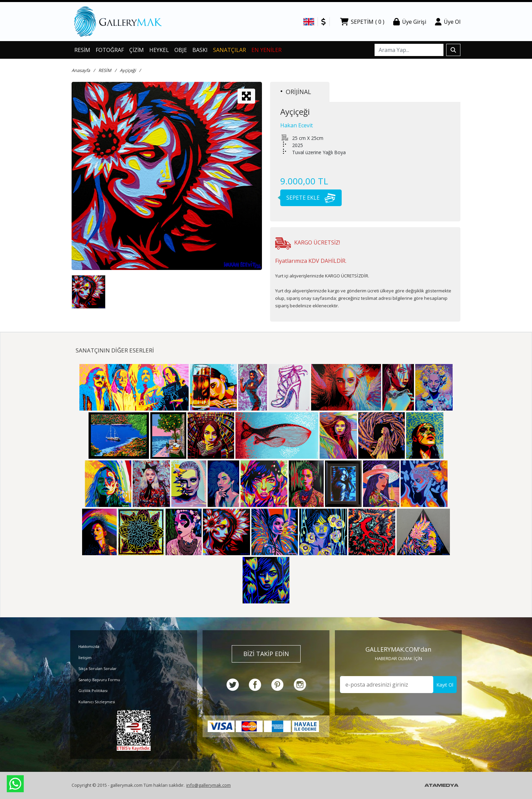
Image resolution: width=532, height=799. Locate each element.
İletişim (85, 658)
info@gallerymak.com (208, 785)
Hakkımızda (89, 646)
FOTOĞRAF (110, 50)
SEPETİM (362, 22)
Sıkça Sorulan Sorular (98, 668)
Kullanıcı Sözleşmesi (97, 702)
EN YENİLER (267, 50)
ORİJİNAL (296, 92)
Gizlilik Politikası (93, 691)
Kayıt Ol (445, 685)
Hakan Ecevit (297, 125)
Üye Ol (448, 22)
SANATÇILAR (230, 50)
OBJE (181, 50)
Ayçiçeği (128, 70)
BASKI (200, 50)
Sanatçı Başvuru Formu (99, 680)
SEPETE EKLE (308, 198)
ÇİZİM (137, 50)
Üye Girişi (410, 22)
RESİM (82, 50)
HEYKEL (159, 50)
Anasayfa (81, 70)
